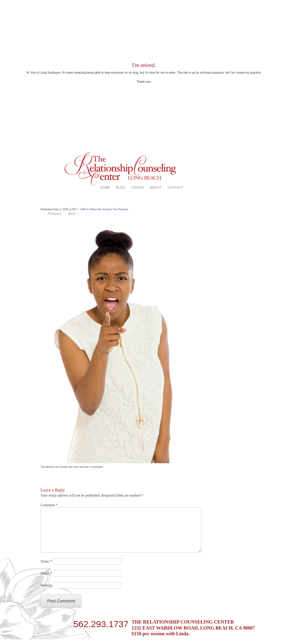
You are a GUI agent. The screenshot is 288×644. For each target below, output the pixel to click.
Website (46, 585)
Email (46, 573)
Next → (74, 214)
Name (46, 561)
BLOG (121, 188)
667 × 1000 (79, 209)
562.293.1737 (101, 623)
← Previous (52, 214)
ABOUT (156, 188)
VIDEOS (138, 188)
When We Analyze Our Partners (109, 209)
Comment (49, 505)
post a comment (93, 467)
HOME (105, 188)
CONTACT (175, 188)
